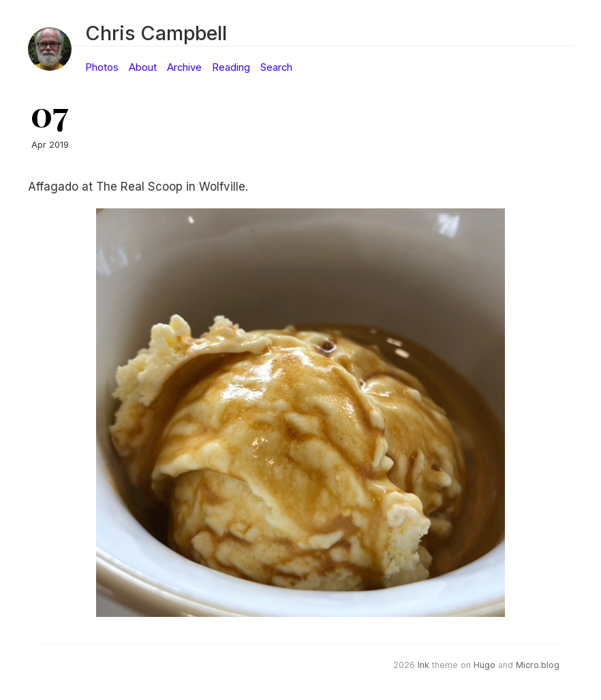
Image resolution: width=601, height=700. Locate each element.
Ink (423, 665)
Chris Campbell (156, 33)
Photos (102, 67)
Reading (231, 67)
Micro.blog (538, 665)
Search (276, 67)
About (143, 67)
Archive (184, 67)
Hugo (484, 665)
